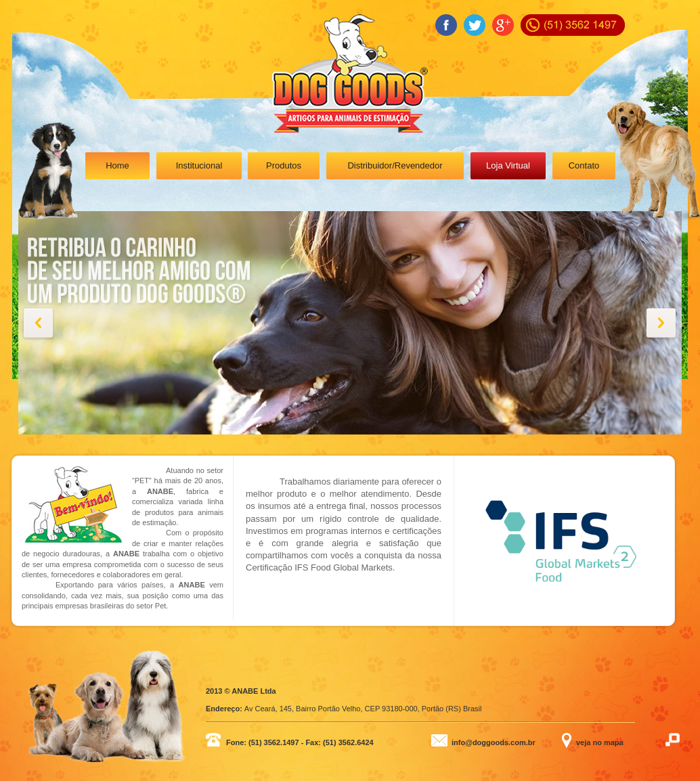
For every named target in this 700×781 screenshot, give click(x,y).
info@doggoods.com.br (494, 742)
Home (117, 165)
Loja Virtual (508, 165)
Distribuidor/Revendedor (395, 165)
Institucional (199, 165)
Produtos (284, 165)
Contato (584, 165)
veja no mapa (600, 742)
